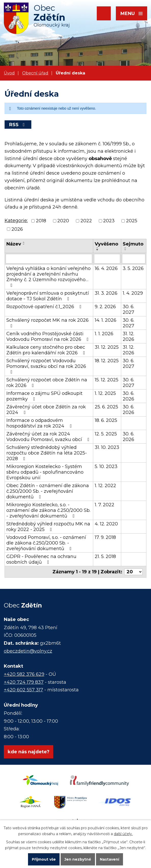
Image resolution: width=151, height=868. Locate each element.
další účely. (123, 834)
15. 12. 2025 (107, 380)
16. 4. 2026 (106, 268)
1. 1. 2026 (104, 334)
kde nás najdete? (29, 752)
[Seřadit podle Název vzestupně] (24, 242)
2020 (63, 221)
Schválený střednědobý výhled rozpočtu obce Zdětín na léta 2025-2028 (47, 453)
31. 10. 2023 (107, 447)
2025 (132, 221)
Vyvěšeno (106, 244)
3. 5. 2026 (133, 268)
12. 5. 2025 (106, 434)
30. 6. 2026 (128, 396)
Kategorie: (16, 221)
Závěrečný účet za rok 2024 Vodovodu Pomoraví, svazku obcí (49, 437)
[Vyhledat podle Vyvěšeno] (107, 259)
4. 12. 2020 (106, 524)
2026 (17, 229)
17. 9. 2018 (105, 537)
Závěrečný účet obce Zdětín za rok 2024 (46, 410)
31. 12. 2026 (128, 336)
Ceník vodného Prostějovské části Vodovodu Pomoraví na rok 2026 (49, 336)
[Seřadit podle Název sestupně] (24, 244)
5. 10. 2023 (106, 467)
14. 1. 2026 (106, 320)
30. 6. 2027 (128, 309)
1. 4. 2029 (133, 293)
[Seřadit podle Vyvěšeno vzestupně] (98, 248)
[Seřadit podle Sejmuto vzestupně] (126, 248)
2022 (86, 221)
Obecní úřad (35, 73)
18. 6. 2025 (106, 420)
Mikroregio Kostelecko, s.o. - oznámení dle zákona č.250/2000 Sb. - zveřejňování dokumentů (48, 510)
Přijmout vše (44, 859)
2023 (109, 221)
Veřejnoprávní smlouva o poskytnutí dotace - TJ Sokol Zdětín (48, 296)
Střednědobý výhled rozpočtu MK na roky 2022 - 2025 (48, 527)
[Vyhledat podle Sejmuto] (134, 259)
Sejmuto (133, 244)
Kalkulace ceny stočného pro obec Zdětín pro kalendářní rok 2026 (47, 350)
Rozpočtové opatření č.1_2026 (45, 307)
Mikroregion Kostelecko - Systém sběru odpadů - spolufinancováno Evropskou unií (45, 472)
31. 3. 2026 (106, 293)
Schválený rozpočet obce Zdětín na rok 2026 (47, 383)
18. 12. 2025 (107, 361)
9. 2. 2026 (105, 307)
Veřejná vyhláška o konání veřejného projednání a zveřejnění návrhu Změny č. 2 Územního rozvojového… (49, 277)
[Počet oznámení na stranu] (133, 572)
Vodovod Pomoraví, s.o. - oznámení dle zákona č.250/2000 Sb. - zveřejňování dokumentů (46, 543)
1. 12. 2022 (105, 486)
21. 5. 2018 (105, 556)
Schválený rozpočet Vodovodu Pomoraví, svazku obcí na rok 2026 (46, 366)
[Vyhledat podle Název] (49, 259)
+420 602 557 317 (23, 690)
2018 (41, 221)
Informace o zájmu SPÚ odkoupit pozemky (44, 396)
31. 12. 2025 (107, 347)
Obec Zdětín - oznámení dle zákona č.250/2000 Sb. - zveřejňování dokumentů (48, 491)
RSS (18, 125)
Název (14, 244)
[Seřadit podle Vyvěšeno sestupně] (98, 250)
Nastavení (109, 859)
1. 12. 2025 (105, 393)
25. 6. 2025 (106, 407)
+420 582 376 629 (24, 674)
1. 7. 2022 (105, 505)
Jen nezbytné (78, 859)
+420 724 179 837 (24, 682)
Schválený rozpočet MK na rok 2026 (47, 323)
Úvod (9, 73)
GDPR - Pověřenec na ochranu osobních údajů (41, 559)
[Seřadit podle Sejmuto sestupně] (126, 250)
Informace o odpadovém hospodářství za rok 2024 (40, 423)
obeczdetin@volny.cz (28, 651)
